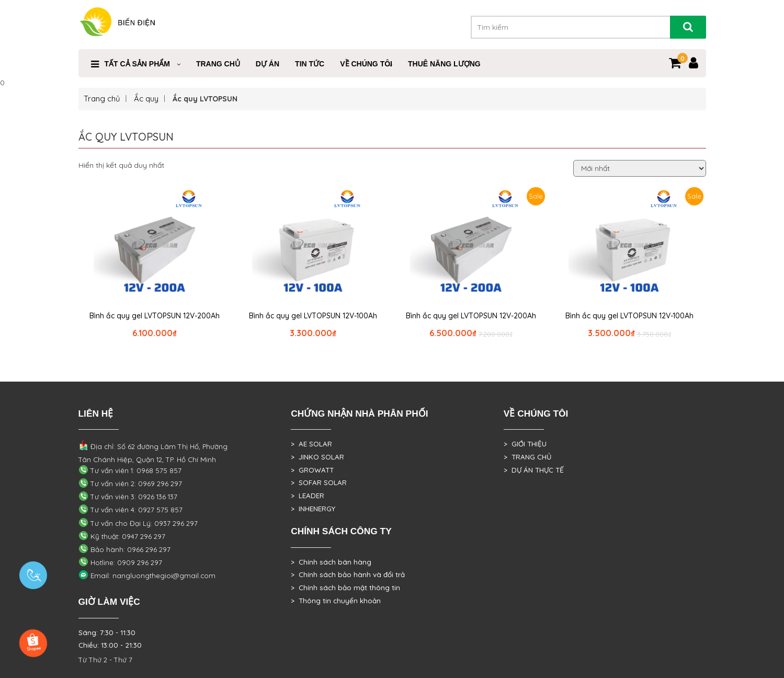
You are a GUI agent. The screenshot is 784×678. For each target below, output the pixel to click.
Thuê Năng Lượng (444, 64)
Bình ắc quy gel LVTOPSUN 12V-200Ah (155, 316)
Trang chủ (102, 99)
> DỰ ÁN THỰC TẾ (534, 470)
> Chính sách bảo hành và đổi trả (348, 574)
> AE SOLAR (311, 444)
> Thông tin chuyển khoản (336, 601)
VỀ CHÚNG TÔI (366, 64)
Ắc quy (146, 99)
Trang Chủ (218, 64)
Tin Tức (310, 64)
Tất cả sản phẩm (137, 64)
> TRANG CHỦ (527, 457)
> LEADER (308, 496)
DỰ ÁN (268, 64)
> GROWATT (312, 470)
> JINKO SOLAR (317, 457)
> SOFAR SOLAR (319, 482)
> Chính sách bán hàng (331, 562)
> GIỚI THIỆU (525, 444)
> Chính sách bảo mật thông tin (345, 588)
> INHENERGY (313, 509)
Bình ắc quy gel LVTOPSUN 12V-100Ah (313, 316)
